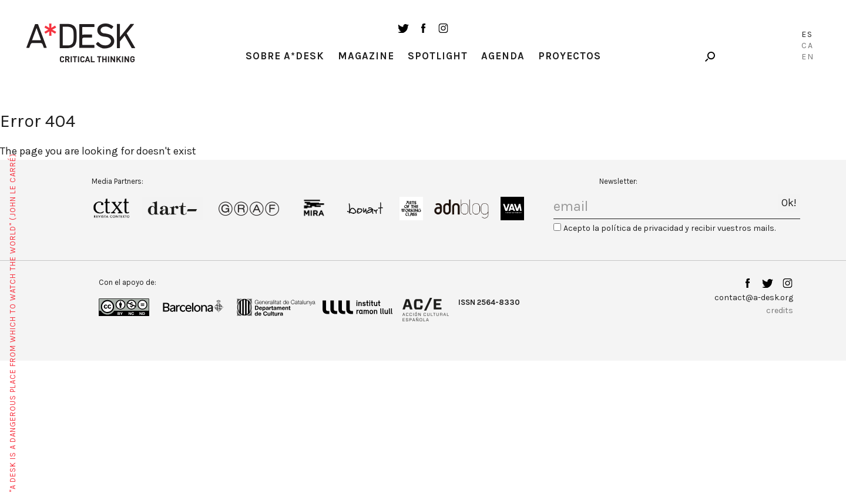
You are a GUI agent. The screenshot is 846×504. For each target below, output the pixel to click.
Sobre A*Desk (285, 56)
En (808, 57)
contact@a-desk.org (754, 298)
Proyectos (570, 56)
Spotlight (438, 56)
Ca (808, 46)
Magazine (366, 56)
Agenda (503, 56)
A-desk (81, 43)
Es (807, 34)
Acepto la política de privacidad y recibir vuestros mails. (669, 228)
